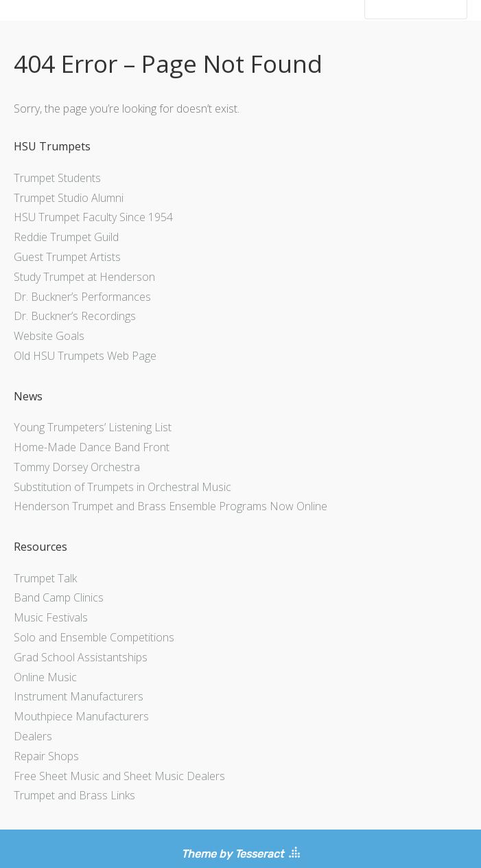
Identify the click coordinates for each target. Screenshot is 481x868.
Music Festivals (51, 617)
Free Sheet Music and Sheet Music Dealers (119, 776)
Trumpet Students (57, 178)
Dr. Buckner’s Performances (82, 297)
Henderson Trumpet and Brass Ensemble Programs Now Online (171, 506)
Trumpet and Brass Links (74, 795)
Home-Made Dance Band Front (92, 447)
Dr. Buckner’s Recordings (75, 316)
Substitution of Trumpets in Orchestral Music (122, 487)
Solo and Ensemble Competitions (94, 637)
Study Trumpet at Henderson (84, 277)
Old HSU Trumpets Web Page (85, 356)
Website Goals (49, 336)
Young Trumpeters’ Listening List (93, 427)
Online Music (45, 677)
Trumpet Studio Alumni (69, 198)
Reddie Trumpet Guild (66, 237)
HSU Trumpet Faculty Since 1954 (93, 217)
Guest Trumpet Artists (67, 257)
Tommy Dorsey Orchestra (77, 467)
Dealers (33, 736)
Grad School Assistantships (81, 657)
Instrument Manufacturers (79, 696)
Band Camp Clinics (59, 597)
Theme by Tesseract (232, 854)
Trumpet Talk (45, 578)
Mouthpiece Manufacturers (81, 716)
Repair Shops (46, 756)
